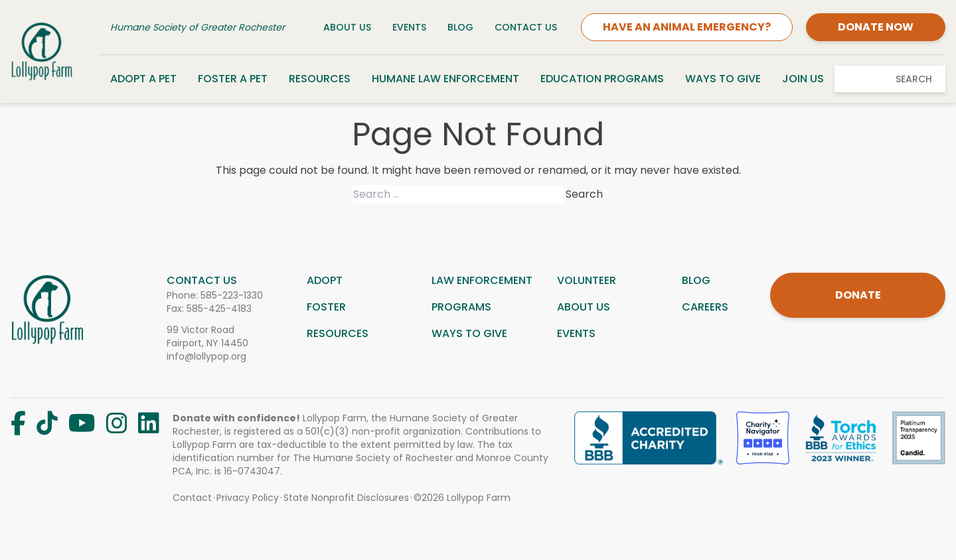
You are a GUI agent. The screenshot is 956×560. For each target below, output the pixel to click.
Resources (320, 79)
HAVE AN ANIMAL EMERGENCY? (687, 27)
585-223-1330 (232, 295)
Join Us (803, 79)
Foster (326, 307)
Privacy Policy (248, 498)
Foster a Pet (233, 79)
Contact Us (526, 27)
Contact (192, 498)
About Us (347, 27)
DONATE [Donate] (858, 295)
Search (914, 79)
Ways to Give (723, 79)
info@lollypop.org (206, 356)
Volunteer (587, 280)
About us (584, 307)
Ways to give (469, 333)
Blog (460, 27)
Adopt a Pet (143, 79)
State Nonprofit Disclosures (346, 498)
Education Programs (602, 79)
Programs (461, 307)
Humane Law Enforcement (445, 79)
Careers (705, 307)
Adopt (325, 280)
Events (409, 27)
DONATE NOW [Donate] (876, 27)
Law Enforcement (482, 280)
